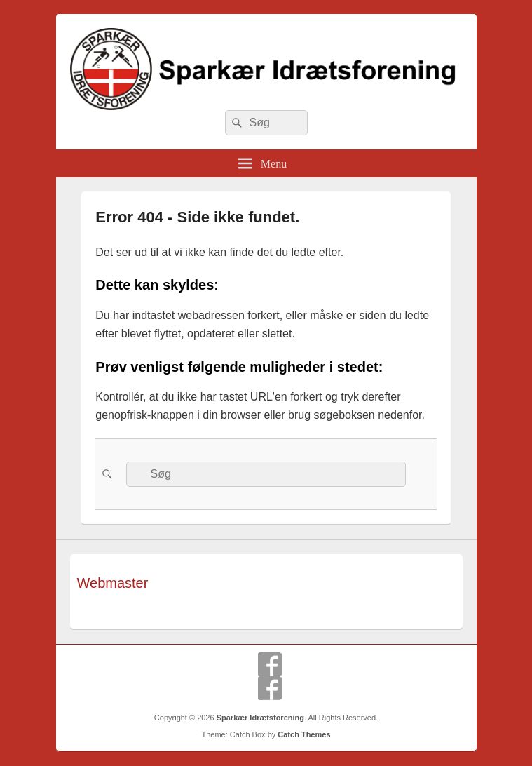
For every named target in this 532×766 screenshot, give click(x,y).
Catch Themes (304, 734)
